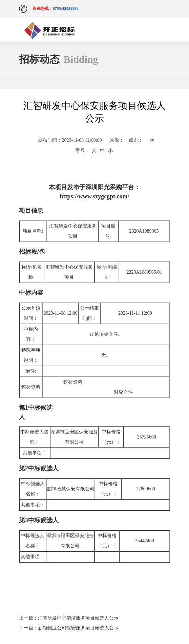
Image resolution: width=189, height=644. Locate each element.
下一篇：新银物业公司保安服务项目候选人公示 (69, 628)
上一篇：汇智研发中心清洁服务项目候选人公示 (69, 618)
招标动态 (59, 59)
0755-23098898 (66, 8)
